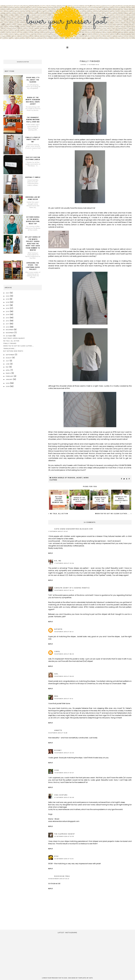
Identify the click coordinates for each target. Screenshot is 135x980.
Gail (56, 674)
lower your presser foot (52, 978)
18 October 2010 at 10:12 (64, 699)
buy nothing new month (13, 351)
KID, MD (58, 561)
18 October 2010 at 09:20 (64, 676)
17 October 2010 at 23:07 (58, 531)
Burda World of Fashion (63, 478)
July (8, 361)
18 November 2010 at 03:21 (59, 879)
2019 (8, 299)
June (8, 364)
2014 (8, 315)
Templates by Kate (86, 978)
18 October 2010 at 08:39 (64, 654)
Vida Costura (61, 795)
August (9, 358)
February (10, 376)
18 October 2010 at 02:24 (64, 590)
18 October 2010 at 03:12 (64, 632)
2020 (8, 296)
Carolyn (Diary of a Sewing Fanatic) (72, 588)
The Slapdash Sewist (65, 834)
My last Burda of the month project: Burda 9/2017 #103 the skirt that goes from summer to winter (33, 244)
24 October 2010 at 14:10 (64, 859)
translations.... (10, 348)
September (10, 355)
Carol (57, 651)
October (9, 336)
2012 (8, 321)
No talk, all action (59, 514)
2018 (8, 302)
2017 (8, 305)
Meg (56, 696)
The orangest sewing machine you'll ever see (33, 120)
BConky (58, 750)
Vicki (57, 770)
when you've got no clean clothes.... (113, 514)
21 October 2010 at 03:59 (64, 797)
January (9, 379)
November (10, 333)
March (9, 373)
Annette (58, 730)
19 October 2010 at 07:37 (64, 773)
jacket (79, 478)
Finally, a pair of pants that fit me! (33, 140)
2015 (8, 311)
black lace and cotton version (88, 74)
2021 (8, 293)
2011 (8, 324)
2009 (8, 383)
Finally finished (10, 343)
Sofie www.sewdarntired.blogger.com (73, 529)
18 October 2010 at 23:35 (64, 753)
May (8, 367)
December (10, 330)
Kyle (56, 856)
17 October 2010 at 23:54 (64, 563)
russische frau (62, 876)
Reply (51, 553)
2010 (8, 327)
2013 (8, 318)
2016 (8, 308)
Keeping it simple (33, 177)
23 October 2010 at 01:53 (64, 836)
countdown (125, 465)
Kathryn (58, 629)
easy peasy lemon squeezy (14, 338)
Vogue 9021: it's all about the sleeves (33, 80)
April (8, 370)
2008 (8, 386)
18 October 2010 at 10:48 (58, 733)
